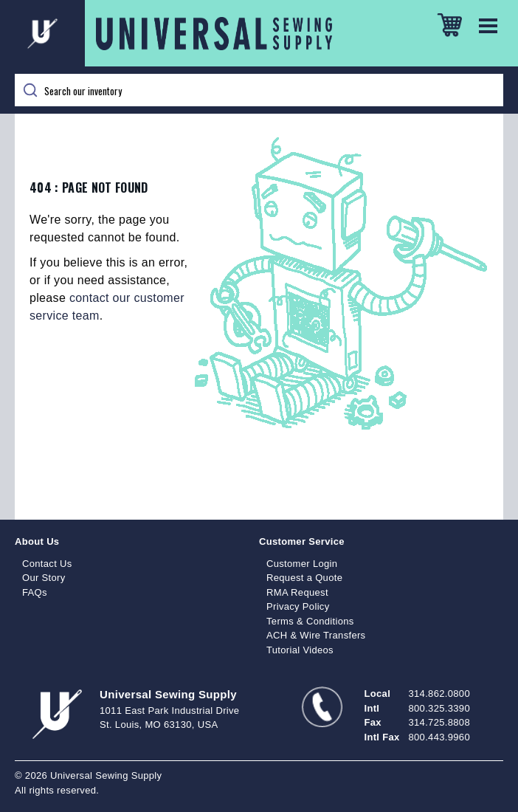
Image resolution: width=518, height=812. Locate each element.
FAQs (35, 592)
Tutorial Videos (300, 650)
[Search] (259, 90)
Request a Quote (304, 578)
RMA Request (297, 592)
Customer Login (302, 564)
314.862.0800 (439, 694)
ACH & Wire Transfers (316, 635)
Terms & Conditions (310, 621)
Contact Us (47, 564)
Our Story (44, 578)
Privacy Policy (298, 606)
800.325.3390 (439, 708)
